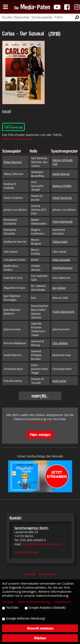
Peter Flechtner (62, 198)
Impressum (47, 574)
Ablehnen (40, 638)
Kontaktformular (26, 552)
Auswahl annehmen (40, 628)
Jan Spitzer (59, 288)
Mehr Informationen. (17, 139)
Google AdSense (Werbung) (25, 618)
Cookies (8, 602)
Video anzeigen (40, 434)
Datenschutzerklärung (34, 602)
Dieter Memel (61, 174)
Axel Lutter (59, 381)
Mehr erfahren (40, 423)
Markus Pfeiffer (62, 186)
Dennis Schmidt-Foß (63, 162)
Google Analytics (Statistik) (47, 608)
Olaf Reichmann (63, 268)
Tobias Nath (60, 242)
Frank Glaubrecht (63, 312)
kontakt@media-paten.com (42, 544)
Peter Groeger (61, 260)
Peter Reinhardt (63, 222)
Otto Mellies (60, 343)
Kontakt (30, 574)
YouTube (12, 608)
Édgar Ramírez (13, 162)
